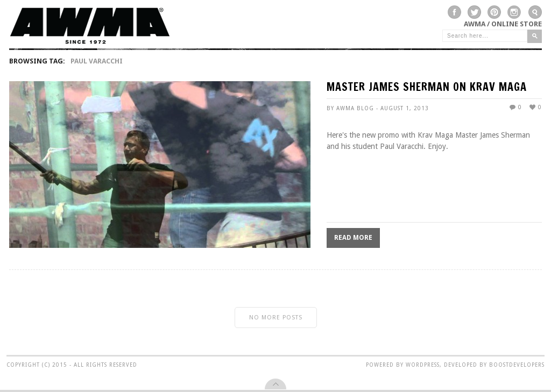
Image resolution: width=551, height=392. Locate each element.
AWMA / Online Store (503, 24)
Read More (353, 238)
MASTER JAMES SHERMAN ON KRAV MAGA (427, 88)
